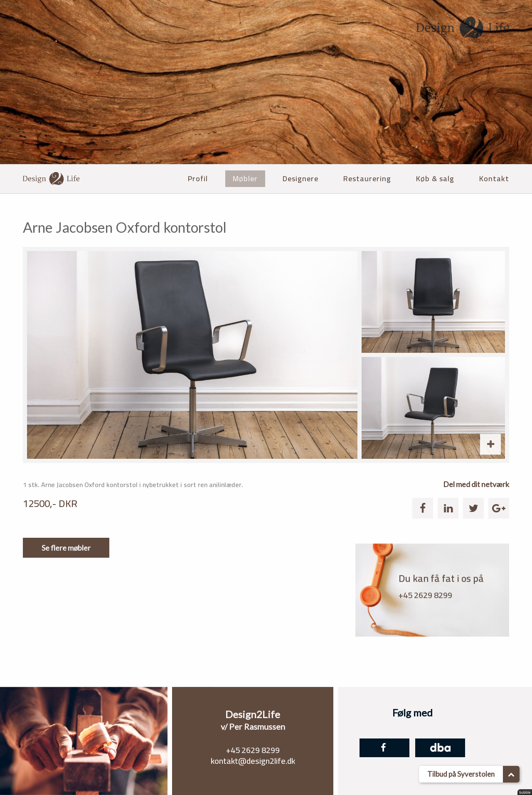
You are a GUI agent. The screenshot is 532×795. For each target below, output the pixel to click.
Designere (300, 178)
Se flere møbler (66, 548)
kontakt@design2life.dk (253, 761)
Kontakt (494, 178)
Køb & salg (435, 178)
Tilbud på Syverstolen (473, 774)
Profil (198, 178)
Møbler (245, 178)
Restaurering (367, 178)
